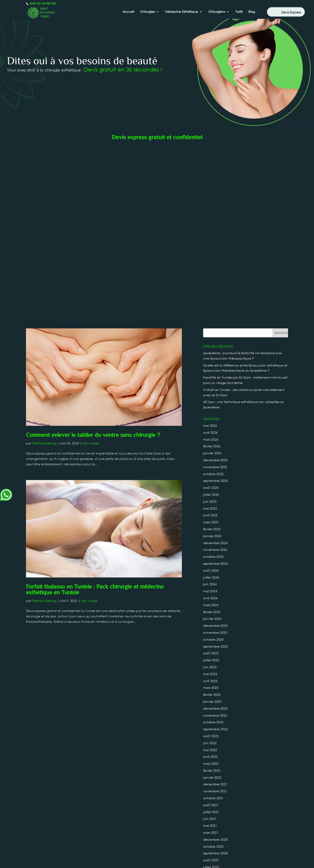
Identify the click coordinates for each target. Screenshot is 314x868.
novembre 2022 (215, 535)
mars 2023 (211, 507)
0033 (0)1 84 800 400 (43, 3)
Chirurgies (147, 12)
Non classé (91, 262)
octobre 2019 (213, 721)
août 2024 (211, 390)
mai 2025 (210, 328)
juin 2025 (210, 321)
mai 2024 (210, 410)
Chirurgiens (217, 12)
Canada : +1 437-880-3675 (157, 848)
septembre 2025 (215, 300)
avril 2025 (210, 335)
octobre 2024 (213, 376)
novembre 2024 (215, 369)
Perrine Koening (44, 262)
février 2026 (212, 266)
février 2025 (212, 348)
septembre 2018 (215, 804)
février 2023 (212, 514)
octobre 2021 (213, 617)
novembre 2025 (215, 286)
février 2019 (212, 769)
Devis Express (291, 12)
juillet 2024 (211, 397)
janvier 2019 (212, 776)
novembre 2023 (215, 452)
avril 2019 (210, 755)
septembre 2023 (215, 466)
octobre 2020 (213, 666)
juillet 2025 (211, 314)
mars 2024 (211, 424)
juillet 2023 (211, 479)
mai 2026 (210, 245)
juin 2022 (210, 562)
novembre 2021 (215, 610)
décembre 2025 (215, 279)
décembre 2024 (215, 362)
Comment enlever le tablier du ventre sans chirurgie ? (93, 255)
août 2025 (211, 307)
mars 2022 (211, 583)
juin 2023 (210, 486)
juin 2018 (210, 824)
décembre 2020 (215, 659)
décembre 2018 (215, 783)
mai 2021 (210, 645)
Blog (252, 12)
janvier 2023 (212, 521)
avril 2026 (210, 252)
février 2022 (212, 590)
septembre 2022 (215, 548)
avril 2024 (210, 417)
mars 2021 (211, 652)
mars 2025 (211, 341)
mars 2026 (211, 259)
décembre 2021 (215, 604)
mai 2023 (210, 493)
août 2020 (211, 679)
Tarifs (239, 12)
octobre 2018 (213, 797)
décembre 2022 (215, 528)
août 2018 (211, 811)
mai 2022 (210, 569)
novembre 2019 (215, 714)
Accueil (128, 12)
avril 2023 (210, 500)
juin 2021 (210, 638)
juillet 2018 (211, 817)
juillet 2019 (211, 742)
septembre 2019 (215, 728)
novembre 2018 (215, 790)
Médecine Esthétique (182, 12)
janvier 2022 (212, 597)
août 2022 (211, 555)
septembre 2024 (215, 383)
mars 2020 (211, 693)
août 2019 (211, 735)
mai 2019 (210, 748)
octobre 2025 (213, 293)
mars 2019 (211, 762)
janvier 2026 (212, 272)
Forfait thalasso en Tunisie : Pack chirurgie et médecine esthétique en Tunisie (95, 409)
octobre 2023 (213, 459)
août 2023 (211, 473)
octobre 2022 (213, 542)
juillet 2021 (211, 631)
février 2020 (212, 700)
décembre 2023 (215, 445)
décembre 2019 (215, 707)
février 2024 (212, 431)
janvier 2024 (212, 438)
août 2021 (211, 624)
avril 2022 (210, 576)
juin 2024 (210, 404)
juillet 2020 (211, 686)
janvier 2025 (212, 355)
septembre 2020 (215, 673)
